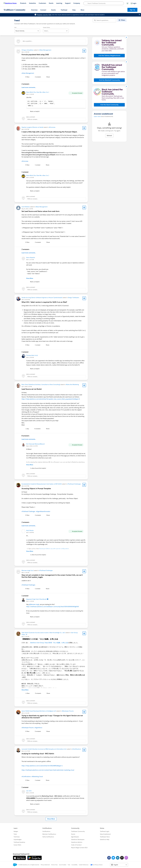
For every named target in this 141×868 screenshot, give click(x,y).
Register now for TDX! (44, 15)
